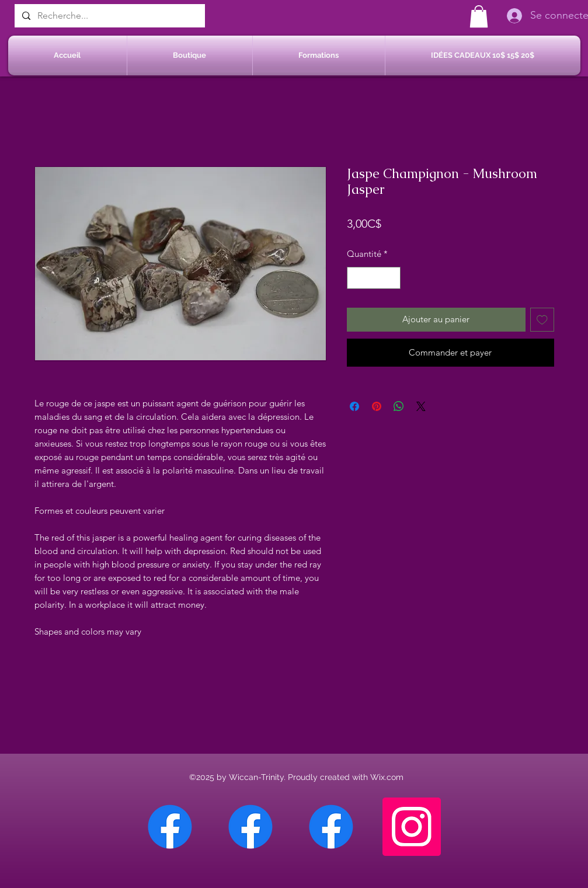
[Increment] (391, 278)
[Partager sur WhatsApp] (399, 406)
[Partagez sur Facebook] (354, 406)
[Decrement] (356, 278)
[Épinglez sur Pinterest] (377, 406)
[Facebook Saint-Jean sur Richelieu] (331, 827)
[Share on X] (421, 406)
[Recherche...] (109, 16)
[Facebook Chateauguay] (170, 827)
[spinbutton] (373, 278)
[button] (479, 16)
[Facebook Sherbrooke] (250, 827)
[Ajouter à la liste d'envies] (542, 320)
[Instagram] (412, 827)
